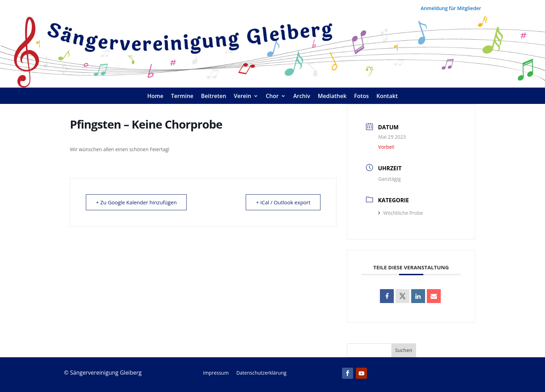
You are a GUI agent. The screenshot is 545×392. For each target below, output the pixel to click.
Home (155, 97)
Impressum (216, 373)
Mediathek (332, 97)
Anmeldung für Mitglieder (451, 9)
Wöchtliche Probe (400, 213)
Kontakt (387, 97)
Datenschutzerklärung (261, 373)
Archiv (302, 97)
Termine (182, 97)
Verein (243, 97)
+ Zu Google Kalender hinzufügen (136, 202)
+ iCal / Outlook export (283, 202)
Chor (272, 97)
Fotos (361, 97)
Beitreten (213, 97)
